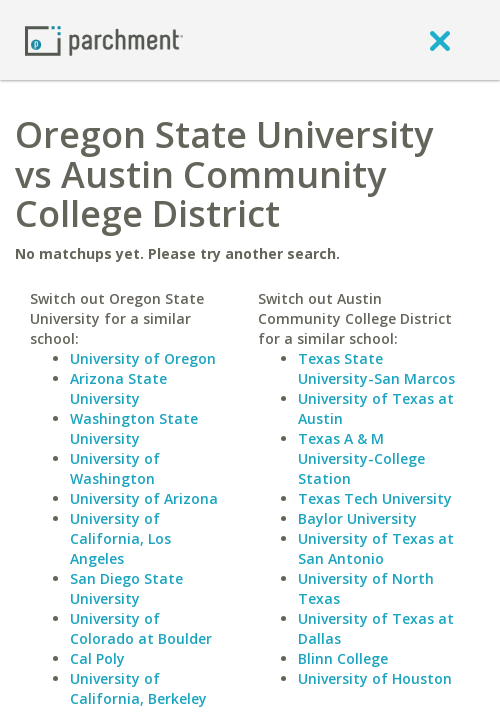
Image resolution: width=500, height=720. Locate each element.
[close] (440, 40)
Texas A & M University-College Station (361, 458)
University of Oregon (143, 358)
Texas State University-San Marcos (376, 368)
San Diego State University (126, 588)
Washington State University (134, 428)
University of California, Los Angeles (120, 538)
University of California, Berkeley (138, 688)
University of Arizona (144, 498)
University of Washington (115, 468)
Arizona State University (118, 388)
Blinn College (343, 658)
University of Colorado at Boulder (141, 628)
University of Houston (375, 678)
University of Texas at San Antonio (376, 548)
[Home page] (104, 39)
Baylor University (357, 518)
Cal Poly (97, 658)
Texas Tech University (375, 498)
